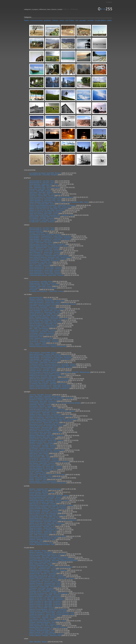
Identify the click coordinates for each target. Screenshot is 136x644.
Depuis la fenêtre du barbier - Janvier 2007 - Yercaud (48, 509)
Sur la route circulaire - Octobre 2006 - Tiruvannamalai (49, 380)
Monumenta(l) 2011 (36, 231)
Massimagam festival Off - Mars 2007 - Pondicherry (47, 577)
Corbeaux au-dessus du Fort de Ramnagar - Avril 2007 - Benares (52, 411)
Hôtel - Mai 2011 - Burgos (38, 551)
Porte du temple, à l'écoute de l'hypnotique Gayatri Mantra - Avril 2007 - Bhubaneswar (60, 372)
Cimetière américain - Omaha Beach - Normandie (47, 301)
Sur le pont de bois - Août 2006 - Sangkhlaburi (46, 432)
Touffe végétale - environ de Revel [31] (43, 288)
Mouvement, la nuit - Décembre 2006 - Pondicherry (47, 424)
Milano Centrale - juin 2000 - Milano (42, 632)
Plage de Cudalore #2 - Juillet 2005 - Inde (44, 325)
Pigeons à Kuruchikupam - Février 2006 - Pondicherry (48, 609)
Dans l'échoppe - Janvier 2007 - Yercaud (44, 510)
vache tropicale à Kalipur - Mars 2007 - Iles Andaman (48, 507)
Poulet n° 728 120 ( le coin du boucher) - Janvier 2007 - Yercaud (52, 578)
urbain (109, 20)
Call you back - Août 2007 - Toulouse (42, 307)
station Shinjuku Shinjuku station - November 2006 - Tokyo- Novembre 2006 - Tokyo (59, 202)
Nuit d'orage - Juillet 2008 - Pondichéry (43, 362)
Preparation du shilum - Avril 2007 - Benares (45, 499)
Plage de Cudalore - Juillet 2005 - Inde (43, 528)
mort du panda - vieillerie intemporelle (43, 327)
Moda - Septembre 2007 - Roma (41, 564)
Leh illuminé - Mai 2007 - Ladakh (41, 406)
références (43, 9)
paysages (83, 20)
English (109, 2)
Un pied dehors (100, 20)
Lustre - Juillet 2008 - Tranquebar (41, 243)
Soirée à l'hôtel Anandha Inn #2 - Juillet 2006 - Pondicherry (50, 207)
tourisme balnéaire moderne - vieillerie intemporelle (48, 346)
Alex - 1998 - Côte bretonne (39, 328)
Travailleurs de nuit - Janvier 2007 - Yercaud (45, 374)
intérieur (55, 20)
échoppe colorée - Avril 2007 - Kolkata (43, 371)
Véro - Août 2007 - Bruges (39, 491)
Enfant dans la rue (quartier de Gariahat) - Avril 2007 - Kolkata (51, 505)
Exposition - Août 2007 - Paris (40, 189)
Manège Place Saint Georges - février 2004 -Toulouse (48, 627)
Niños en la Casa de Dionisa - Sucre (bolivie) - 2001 (48, 536)
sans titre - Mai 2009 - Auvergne (41, 395)
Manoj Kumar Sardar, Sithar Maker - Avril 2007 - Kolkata (49, 500)
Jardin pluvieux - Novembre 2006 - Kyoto (44, 427)
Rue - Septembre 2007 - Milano (40, 186)
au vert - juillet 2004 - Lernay (40, 471)
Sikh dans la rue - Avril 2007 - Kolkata (43, 504)
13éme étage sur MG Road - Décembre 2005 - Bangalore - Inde (51, 215)
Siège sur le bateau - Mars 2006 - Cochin (44, 214)
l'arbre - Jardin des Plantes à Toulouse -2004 (45, 478)
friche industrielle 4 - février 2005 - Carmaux (45, 270)
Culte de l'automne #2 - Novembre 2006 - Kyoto (46, 426)
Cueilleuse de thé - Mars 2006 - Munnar (43, 315)
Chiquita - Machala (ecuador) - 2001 (42, 544)
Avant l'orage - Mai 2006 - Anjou (41, 434)
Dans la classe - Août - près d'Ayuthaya (43, 513)
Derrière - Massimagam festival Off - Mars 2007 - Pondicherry (51, 421)
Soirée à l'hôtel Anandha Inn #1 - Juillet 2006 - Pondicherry (50, 387)
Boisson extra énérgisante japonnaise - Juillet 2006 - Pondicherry (53, 205)
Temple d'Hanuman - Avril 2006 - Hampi (43, 522)
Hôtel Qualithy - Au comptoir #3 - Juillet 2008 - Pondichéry (50, 239)
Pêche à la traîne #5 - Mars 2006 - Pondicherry (46, 212)
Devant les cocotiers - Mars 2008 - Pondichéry (46, 400)
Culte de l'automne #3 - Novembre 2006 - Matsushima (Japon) (51, 197)
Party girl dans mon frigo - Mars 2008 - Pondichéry (47, 244)
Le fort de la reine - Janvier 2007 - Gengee (44, 422)
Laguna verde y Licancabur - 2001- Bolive (44, 452)
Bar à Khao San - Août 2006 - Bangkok (43, 382)
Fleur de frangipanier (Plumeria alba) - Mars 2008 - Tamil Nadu (51, 398)
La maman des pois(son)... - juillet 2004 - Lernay (46, 291)
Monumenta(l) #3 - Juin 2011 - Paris (42, 181)
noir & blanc (70, 20)
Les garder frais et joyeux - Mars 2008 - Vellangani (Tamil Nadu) (52, 559)
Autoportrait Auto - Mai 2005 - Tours (42, 527)
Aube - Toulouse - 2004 (38, 473)
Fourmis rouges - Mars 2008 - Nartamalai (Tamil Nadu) (49, 557)
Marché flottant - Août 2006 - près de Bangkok (46, 512)
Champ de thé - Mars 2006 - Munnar (42, 439)
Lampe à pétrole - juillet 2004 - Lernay (43, 465)
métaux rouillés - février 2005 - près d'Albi (44, 285)
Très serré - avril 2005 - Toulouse (41, 264)
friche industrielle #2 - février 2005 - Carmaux (45, 274)
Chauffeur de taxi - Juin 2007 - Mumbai (43, 369)
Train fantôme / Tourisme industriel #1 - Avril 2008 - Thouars (51, 367)
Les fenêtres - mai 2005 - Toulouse (42, 218)
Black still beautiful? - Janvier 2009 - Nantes (45, 302)
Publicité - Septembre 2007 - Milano (42, 565)
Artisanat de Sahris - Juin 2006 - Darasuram (45, 596)
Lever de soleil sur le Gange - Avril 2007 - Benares (47, 309)
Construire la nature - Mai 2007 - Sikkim (43, 408)
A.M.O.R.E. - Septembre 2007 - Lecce (42, 306)
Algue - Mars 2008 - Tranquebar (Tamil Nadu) (45, 396)
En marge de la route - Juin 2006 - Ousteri (44, 314)
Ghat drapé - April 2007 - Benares (41, 192)
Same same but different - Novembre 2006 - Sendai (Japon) (50, 257)
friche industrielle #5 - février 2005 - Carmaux (45, 269)
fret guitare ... (34, 290)
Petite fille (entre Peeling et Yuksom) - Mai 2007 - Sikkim (49, 496)
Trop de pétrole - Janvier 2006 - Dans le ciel (45, 556)
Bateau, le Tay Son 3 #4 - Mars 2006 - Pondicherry (47, 210)
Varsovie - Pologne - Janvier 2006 (41, 444)
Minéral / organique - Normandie (41, 299)
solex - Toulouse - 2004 (38, 343)
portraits (91, 20)
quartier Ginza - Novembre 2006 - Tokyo (43, 377)
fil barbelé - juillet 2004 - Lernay (41, 286)
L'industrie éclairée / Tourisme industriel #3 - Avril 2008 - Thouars (53, 364)
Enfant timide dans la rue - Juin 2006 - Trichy (45, 518)
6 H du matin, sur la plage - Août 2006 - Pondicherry (48, 515)
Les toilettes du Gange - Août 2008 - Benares (45, 173)
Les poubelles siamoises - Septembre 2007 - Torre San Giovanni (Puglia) (55, 403)
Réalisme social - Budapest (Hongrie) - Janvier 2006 (48, 611)
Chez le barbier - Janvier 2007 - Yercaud (44, 580)
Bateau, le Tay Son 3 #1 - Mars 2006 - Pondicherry (47, 600)
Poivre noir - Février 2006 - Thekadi (42, 608)
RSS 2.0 (66, 9)
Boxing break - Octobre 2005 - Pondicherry (45, 217)
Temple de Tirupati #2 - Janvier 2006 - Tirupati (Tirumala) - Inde (52, 613)
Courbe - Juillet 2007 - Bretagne (41, 191)
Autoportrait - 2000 (36, 337)
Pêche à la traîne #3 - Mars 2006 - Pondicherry (46, 603)
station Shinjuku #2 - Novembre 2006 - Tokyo (45, 200)
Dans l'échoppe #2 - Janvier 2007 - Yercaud (45, 252)
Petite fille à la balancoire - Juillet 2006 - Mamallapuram (49, 593)
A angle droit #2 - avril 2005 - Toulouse (43, 220)
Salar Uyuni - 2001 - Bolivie (39, 453)
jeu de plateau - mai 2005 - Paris (41, 262)
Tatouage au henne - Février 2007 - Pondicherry (46, 251)
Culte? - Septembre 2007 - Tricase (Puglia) (44, 247)
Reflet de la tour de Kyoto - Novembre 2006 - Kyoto (47, 375)
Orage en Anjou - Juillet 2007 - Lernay (43, 413)
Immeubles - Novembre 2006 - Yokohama (44, 431)
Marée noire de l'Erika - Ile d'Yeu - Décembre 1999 (47, 450)
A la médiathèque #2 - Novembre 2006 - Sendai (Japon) (49, 256)
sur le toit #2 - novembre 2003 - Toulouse (44, 341)
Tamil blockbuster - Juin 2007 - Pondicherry (45, 572)
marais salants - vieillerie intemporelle (43, 345)
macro (62, 20)
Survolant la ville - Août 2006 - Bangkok (43, 175)
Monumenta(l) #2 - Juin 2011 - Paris (42, 183)
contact (60, 9)
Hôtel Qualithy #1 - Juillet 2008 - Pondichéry (45, 241)
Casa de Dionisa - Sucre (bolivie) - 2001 (43, 538)
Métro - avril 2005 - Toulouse (40, 265)
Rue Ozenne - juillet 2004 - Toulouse (42, 463)
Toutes (26, 20)
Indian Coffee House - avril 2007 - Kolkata (44, 249)
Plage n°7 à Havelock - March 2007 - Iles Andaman (47, 418)
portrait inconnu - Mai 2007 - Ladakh (42, 492)
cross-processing (36, 20)
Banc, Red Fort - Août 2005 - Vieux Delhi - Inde (46, 322)
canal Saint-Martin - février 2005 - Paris (43, 470)
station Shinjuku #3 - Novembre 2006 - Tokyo (45, 199)
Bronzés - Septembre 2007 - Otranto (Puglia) (45, 489)
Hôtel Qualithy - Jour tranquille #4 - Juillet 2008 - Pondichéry (51, 238)
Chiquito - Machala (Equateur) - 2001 (42, 540)
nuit (77, 20)
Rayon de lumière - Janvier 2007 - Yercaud (44, 254)
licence (54, 9)
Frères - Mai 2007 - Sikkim (39, 494)
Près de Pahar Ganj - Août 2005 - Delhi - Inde (45, 320)
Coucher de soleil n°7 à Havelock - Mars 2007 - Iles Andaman (51, 416)
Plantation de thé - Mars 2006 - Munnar (43, 437)
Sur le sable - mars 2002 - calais (41, 476)
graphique (47, 20)
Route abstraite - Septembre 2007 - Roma (44, 184)
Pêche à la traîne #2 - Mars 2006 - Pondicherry (46, 604)
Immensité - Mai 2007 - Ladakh (40, 405)
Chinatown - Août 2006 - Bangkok (41, 588)
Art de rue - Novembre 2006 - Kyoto (42, 204)
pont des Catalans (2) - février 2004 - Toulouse (46, 468)
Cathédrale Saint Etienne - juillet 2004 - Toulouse (47, 275)
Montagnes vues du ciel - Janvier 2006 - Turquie (46, 440)
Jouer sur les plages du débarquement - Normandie (48, 554)
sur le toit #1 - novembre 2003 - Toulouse (44, 340)
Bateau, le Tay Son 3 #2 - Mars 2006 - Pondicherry (47, 598)
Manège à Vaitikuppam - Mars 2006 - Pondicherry (47, 435)
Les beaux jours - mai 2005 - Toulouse (43, 445)
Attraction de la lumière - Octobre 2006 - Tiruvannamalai (49, 379)
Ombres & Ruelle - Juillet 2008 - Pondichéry (45, 361)
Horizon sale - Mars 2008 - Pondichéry (43, 401)
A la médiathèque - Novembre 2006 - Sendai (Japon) (48, 259)
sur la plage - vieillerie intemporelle (42, 333)
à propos (35, 9)
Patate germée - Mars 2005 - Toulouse (43, 283)
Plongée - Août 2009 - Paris (39, 233)
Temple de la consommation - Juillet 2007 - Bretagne (48, 570)
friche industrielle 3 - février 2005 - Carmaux (45, 272)
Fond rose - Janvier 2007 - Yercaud (42, 196)
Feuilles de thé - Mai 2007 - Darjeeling (43, 574)
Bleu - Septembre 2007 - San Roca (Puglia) (44, 187)
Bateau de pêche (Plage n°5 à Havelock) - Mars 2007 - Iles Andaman (53, 419)
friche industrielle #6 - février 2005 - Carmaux (45, 267)
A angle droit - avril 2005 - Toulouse (42, 222)
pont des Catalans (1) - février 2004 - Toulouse (46, 466)
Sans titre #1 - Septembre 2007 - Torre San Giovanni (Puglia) (51, 567)
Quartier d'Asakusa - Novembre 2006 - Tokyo (45, 583)
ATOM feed (74, 9)
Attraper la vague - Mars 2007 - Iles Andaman (45, 194)
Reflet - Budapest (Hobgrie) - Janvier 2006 (44, 317)
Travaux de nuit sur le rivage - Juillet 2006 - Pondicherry (49, 388)
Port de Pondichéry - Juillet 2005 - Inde (43, 324)
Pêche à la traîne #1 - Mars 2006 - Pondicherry (46, 606)
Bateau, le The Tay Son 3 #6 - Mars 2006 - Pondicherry (49, 209)
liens (49, 9)
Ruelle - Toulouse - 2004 (38, 480)
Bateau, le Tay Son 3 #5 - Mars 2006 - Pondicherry (47, 523)
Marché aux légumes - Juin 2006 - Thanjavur (45, 595)
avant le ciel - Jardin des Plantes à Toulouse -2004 (47, 475)
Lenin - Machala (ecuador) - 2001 (41, 338)
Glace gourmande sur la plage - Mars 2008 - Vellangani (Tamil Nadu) (53, 560)
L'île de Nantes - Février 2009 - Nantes (43, 353)
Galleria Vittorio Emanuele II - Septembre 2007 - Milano (49, 246)
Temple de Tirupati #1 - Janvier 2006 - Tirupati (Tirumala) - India (52, 614)
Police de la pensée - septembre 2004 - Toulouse (47, 634)
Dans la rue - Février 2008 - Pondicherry (44, 562)
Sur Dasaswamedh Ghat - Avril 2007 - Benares (46, 497)
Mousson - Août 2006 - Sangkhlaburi (42, 590)
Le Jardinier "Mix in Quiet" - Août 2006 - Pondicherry (48, 384)
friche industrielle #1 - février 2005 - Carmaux (45, 626)
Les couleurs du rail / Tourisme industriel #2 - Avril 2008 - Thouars (53, 304)
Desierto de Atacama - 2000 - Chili (41, 335)
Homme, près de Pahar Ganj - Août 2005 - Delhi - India (49, 319)
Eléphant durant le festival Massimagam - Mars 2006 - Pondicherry (53, 520)
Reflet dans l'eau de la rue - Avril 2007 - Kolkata (46, 575)
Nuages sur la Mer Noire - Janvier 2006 (43, 442)
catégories (28, 9)
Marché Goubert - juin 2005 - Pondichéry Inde (46, 616)
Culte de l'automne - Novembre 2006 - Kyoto (45, 585)
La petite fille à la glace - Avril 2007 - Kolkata (45, 502)
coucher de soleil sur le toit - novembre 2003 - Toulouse (49, 462)
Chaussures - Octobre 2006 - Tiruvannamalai (45, 587)
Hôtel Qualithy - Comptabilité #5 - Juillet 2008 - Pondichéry (50, 236)
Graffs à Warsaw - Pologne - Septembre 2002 (45, 635)
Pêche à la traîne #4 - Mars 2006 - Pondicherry (46, 601)
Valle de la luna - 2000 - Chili (39, 457)
